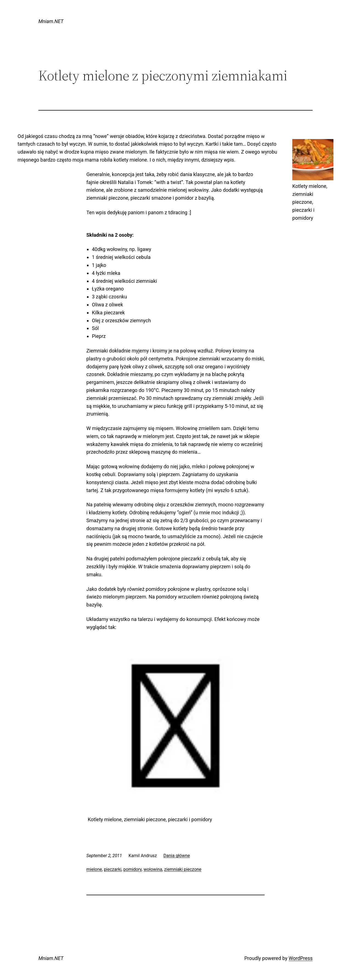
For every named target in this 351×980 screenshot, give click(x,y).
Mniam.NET (51, 21)
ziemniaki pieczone (183, 869)
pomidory (132, 869)
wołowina (153, 869)
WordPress (301, 958)
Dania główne (177, 856)
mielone (94, 869)
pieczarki (113, 869)
